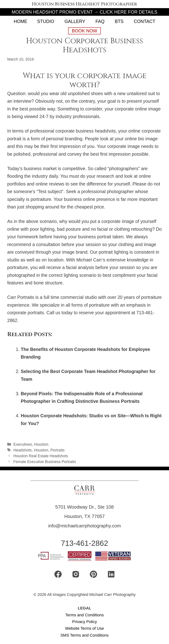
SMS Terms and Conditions (84, 635)
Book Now (84, 31)
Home (21, 21)
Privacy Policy (84, 622)
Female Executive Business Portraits (45, 462)
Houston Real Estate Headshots (41, 456)
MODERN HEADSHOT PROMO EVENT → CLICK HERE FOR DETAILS (85, 12)
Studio (46, 21)
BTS (119, 21)
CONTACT (145, 21)
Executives (23, 444)
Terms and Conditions (84, 615)
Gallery (75, 21)
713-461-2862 (85, 543)
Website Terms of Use (84, 628)
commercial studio (79, 297)
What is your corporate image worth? (85, 80)
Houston (41, 444)
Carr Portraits (21, 297)
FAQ (100, 21)
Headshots (23, 450)
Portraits (57, 450)
